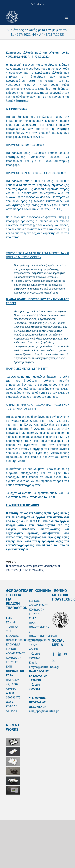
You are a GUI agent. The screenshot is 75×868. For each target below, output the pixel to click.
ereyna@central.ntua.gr (44, 667)
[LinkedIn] (60, 654)
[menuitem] (38, 4)
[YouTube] (66, 654)
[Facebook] (54, 654)
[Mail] (54, 660)
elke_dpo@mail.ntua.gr (44, 711)
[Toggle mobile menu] (67, 17)
